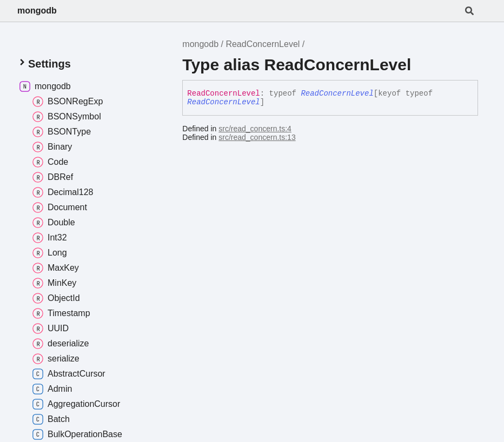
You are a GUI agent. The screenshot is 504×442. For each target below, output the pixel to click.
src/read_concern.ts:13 (257, 137)
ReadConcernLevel (263, 44)
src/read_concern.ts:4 (255, 129)
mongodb (37, 11)
